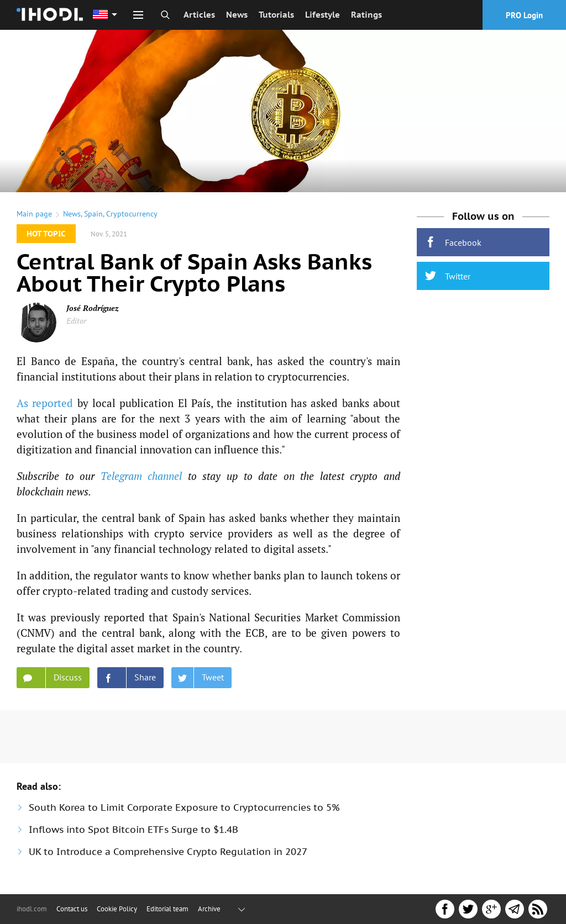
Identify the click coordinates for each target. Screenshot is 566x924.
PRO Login (524, 15)
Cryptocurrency (132, 214)
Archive (209, 909)
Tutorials (276, 15)
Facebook (453, 242)
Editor (76, 321)
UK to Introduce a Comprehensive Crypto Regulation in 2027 (168, 852)
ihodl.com (32, 909)
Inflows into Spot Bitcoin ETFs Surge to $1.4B (133, 830)
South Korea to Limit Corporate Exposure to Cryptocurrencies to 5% (184, 807)
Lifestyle (323, 15)
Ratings (366, 15)
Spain (93, 214)
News (237, 15)
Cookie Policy (117, 909)
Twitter (448, 276)
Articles (199, 15)
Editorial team (167, 909)
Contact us (72, 909)
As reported (45, 403)
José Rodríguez (93, 308)
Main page (34, 214)
